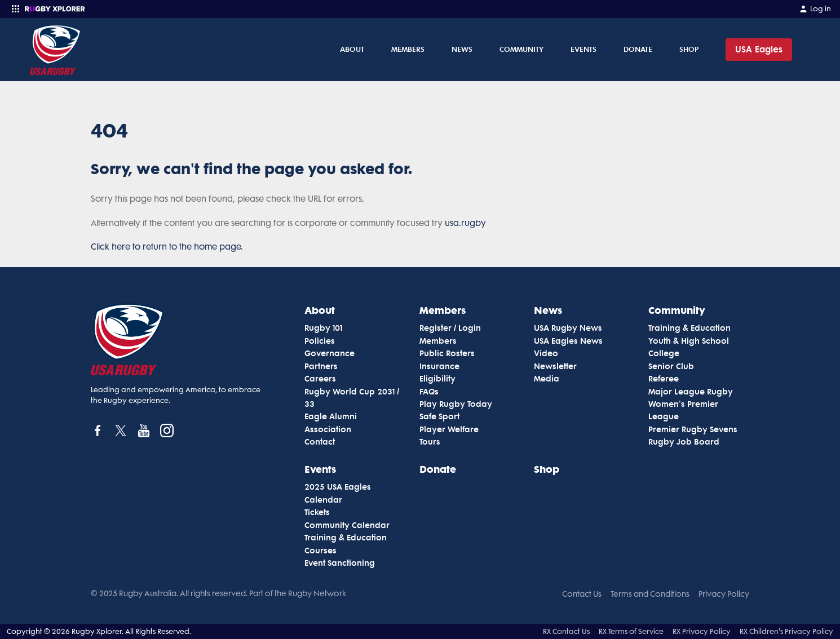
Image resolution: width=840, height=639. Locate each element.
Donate (638, 49)
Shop (689, 49)
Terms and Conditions (650, 594)
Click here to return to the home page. (167, 247)
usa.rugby (465, 223)
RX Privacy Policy (702, 631)
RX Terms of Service (631, 631)
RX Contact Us (566, 631)
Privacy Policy (724, 594)
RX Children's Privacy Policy (786, 631)
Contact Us (582, 594)
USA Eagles (759, 49)
